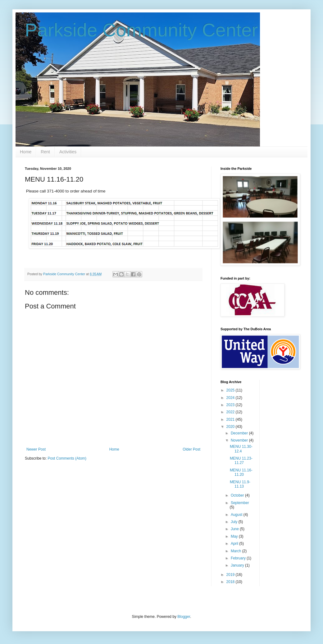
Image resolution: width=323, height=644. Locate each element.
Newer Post (36, 449)
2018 (231, 582)
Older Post (191, 449)
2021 (231, 419)
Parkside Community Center (141, 30)
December (240, 433)
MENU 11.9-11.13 (240, 484)
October (238, 495)
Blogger (184, 617)
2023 (231, 405)
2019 (231, 575)
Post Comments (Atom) (67, 458)
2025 (231, 390)
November (240, 440)
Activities (68, 152)
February (239, 558)
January (238, 565)
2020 (231, 427)
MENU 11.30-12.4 (241, 449)
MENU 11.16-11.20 (241, 472)
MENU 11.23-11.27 (241, 461)
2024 (231, 398)
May (235, 536)
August (237, 515)
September (240, 503)
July (235, 522)
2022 (231, 412)
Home (26, 152)
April (235, 544)
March (237, 551)
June (235, 529)
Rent (45, 152)
